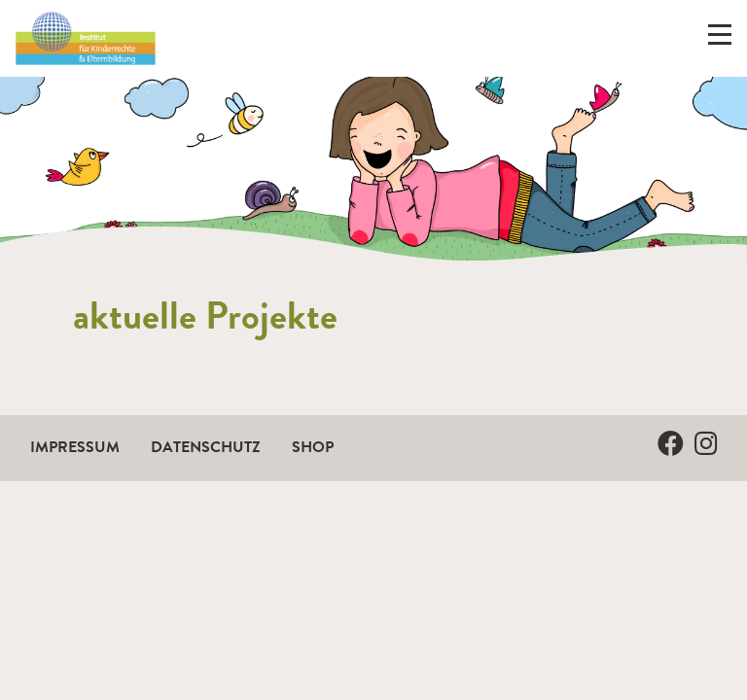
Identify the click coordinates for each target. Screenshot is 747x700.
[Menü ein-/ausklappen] (720, 39)
